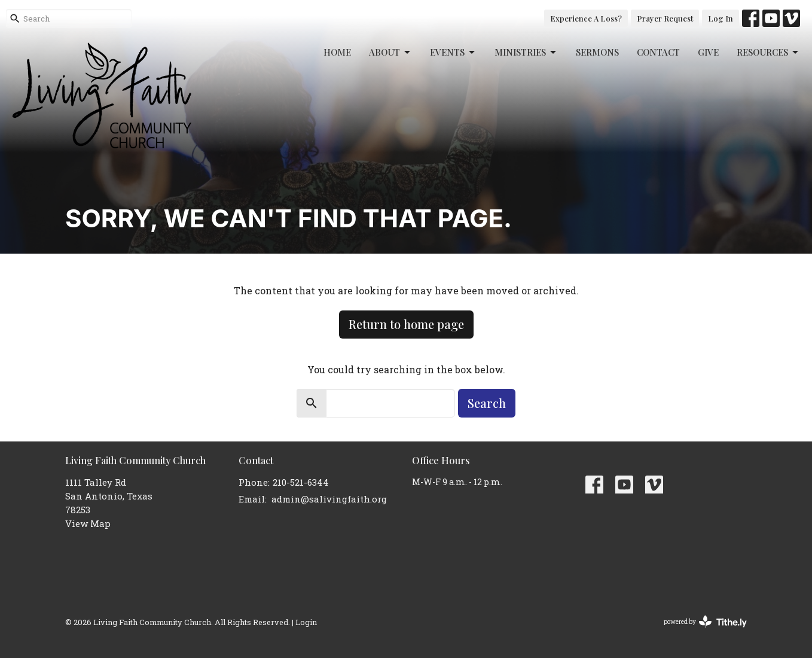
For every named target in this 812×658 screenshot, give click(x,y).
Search (487, 403)
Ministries (526, 52)
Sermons (597, 52)
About (390, 52)
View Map (88, 523)
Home (337, 52)
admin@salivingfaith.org (329, 499)
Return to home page (406, 324)
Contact (658, 52)
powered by (705, 622)
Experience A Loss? (586, 18)
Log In (721, 18)
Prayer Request (665, 18)
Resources (768, 52)
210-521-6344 (301, 482)
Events (453, 52)
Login (306, 622)
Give (708, 52)
